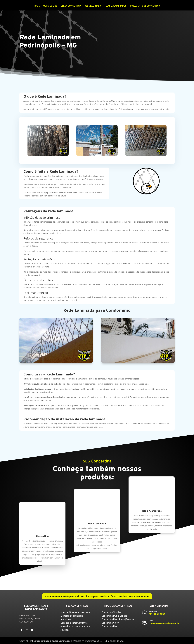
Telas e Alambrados (115, 6)
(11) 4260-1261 (157, 614)
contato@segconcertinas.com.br (164, 623)
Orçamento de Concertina (145, 6)
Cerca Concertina (71, 6)
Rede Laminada (93, 6)
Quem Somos (50, 6)
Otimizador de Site (114, 641)
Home (37, 6)
